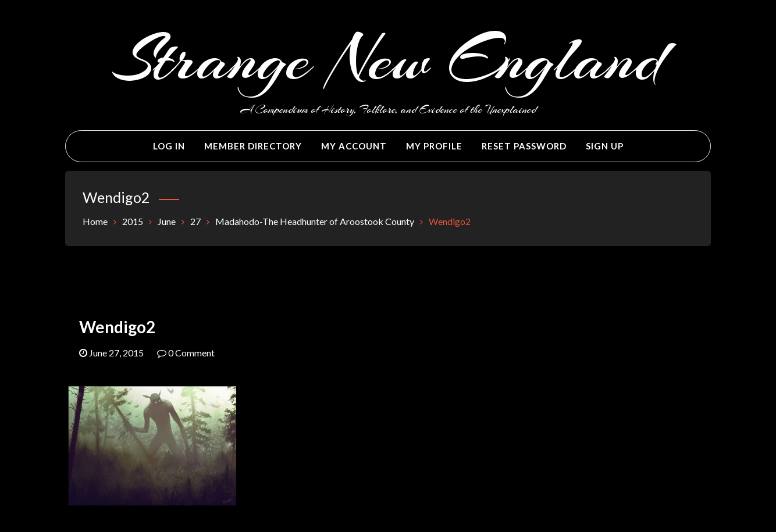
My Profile (434, 146)
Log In (169, 146)
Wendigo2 (117, 327)
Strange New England (388, 59)
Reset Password (524, 146)
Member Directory (253, 146)
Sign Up (605, 146)
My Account (354, 146)
